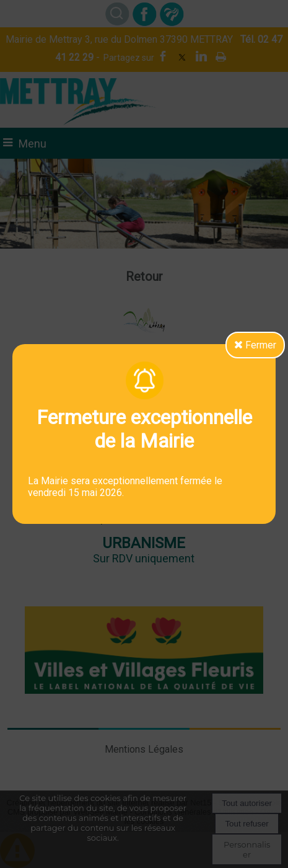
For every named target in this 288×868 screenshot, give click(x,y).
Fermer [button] (255, 345)
